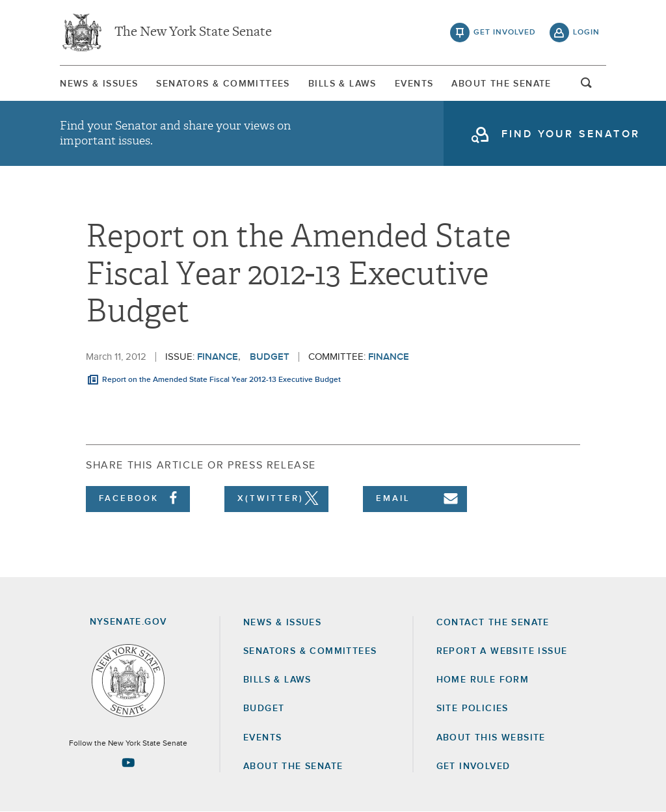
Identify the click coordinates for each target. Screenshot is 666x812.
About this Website (491, 738)
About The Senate (501, 84)
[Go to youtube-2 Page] (128, 763)
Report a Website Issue (502, 651)
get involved (505, 33)
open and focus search (587, 87)
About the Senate (293, 766)
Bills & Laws (342, 84)
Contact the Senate (493, 623)
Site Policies (473, 709)
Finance (218, 357)
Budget (270, 357)
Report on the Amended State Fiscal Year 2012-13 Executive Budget (221, 380)
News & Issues (99, 84)
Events (414, 84)
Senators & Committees (223, 84)
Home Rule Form (483, 680)
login (586, 33)
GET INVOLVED (473, 766)
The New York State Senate (193, 33)
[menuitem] (99, 84)
